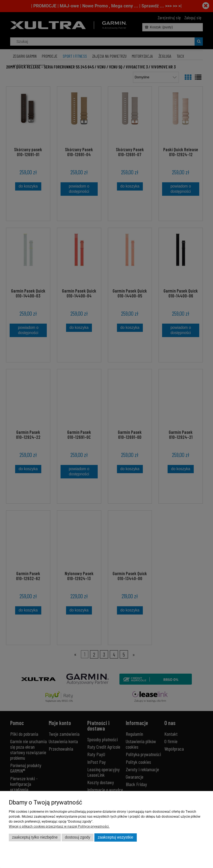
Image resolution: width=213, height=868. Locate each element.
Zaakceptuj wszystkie (115, 837)
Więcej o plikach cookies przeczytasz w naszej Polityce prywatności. (59, 826)
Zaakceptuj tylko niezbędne (35, 837)
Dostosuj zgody (78, 837)
